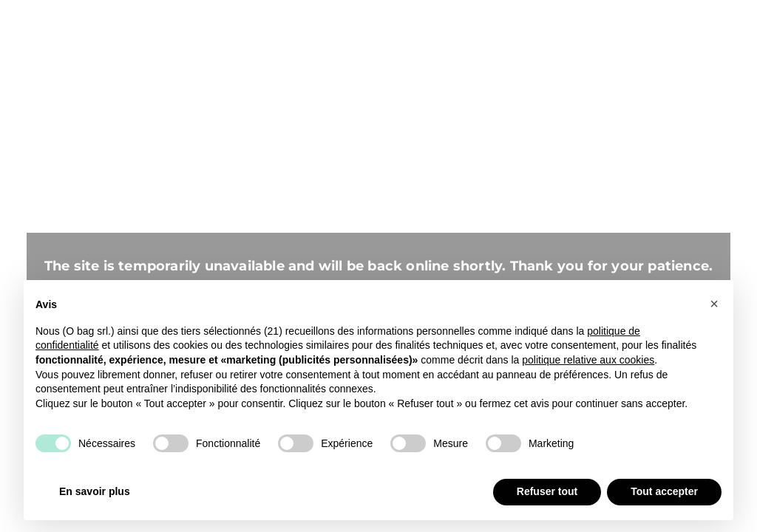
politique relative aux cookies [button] (588, 360)
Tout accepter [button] (664, 491)
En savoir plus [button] (95, 491)
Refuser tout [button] (547, 491)
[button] (714, 304)
